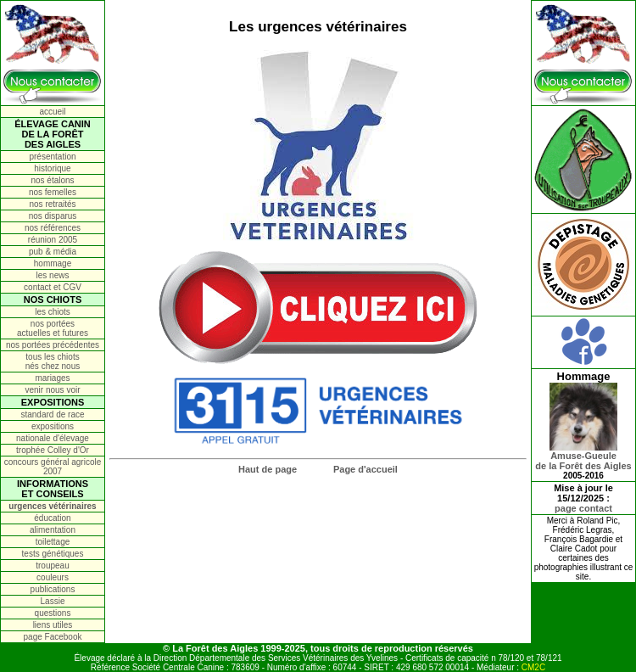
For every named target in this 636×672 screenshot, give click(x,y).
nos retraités (52, 204)
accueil (52, 112)
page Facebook (53, 637)
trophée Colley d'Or (53, 450)
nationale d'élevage (53, 438)
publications (53, 589)
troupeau (52, 566)
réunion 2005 (53, 240)
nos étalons (52, 180)
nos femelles (53, 192)
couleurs (53, 577)
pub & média (53, 252)
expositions (53, 426)
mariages (52, 378)
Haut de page (268, 469)
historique (52, 168)
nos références (53, 228)
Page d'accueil (365, 469)
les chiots (53, 312)
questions (53, 613)
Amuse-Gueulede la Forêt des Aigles (583, 456)
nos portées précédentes (53, 345)
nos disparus (53, 216)
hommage (53, 263)
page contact (583, 508)
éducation (52, 518)
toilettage (53, 542)
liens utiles (53, 625)
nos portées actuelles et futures (53, 328)
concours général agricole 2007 (53, 467)
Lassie (53, 601)
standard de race (52, 414)
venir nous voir (52, 390)
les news (53, 275)
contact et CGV (53, 287)
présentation (52, 157)
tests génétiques (53, 554)
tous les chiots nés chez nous (53, 361)
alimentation (53, 530)
